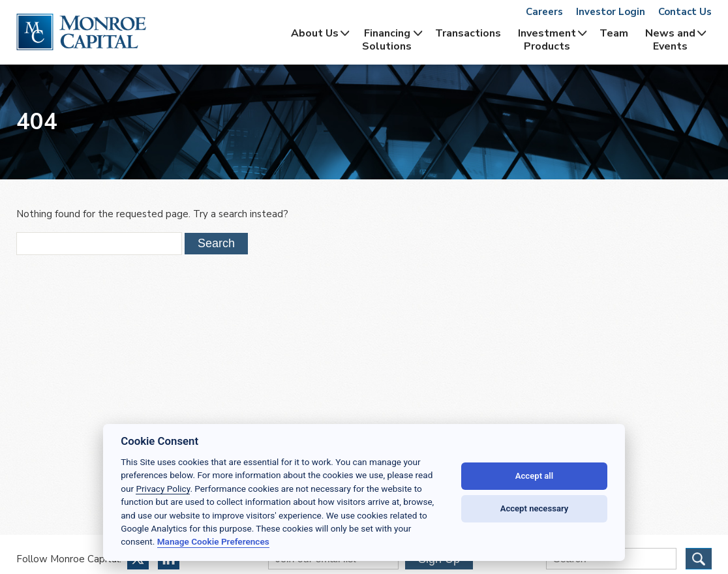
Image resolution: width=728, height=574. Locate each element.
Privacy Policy (163, 489)
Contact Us (685, 12)
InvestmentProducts (547, 40)
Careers (544, 12)
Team (614, 33)
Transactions (468, 33)
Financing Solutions (387, 40)
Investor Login (611, 12)
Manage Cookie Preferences (213, 541)
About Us (315, 33)
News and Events (670, 40)
